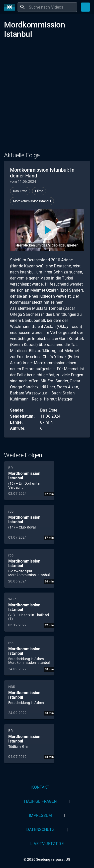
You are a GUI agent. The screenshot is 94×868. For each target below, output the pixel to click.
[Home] (11, 7)
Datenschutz (40, 830)
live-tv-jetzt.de (47, 844)
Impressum (40, 815)
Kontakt (40, 787)
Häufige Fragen (40, 801)
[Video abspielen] (47, 230)
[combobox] (52, 7)
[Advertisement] (47, 98)
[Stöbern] (85, 7)
